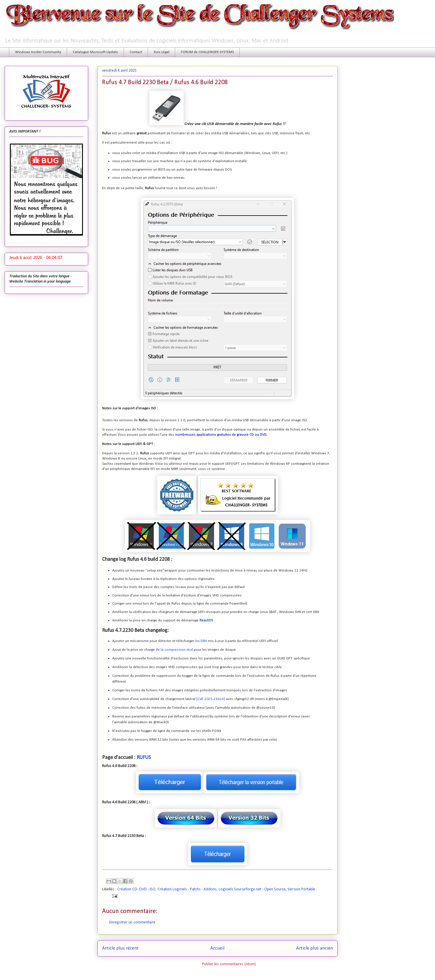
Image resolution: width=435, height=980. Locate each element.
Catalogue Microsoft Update (95, 52)
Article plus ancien (315, 948)
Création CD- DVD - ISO (136, 889)
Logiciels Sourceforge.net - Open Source (252, 889)
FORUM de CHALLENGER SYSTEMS (207, 52)
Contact (136, 52)
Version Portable (301, 889)
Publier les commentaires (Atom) (229, 964)
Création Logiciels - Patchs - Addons (187, 889)
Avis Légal (162, 52)
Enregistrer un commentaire (132, 922)
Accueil (217, 948)
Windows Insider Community (38, 52)
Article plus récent (120, 948)
